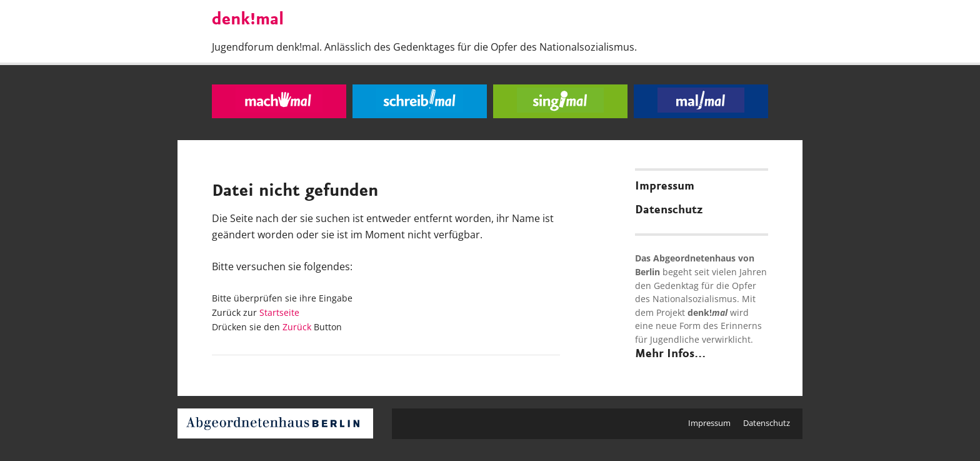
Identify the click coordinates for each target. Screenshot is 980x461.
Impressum (665, 186)
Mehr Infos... (670, 354)
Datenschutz (669, 210)
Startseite (279, 312)
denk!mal (248, 20)
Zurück (297, 327)
